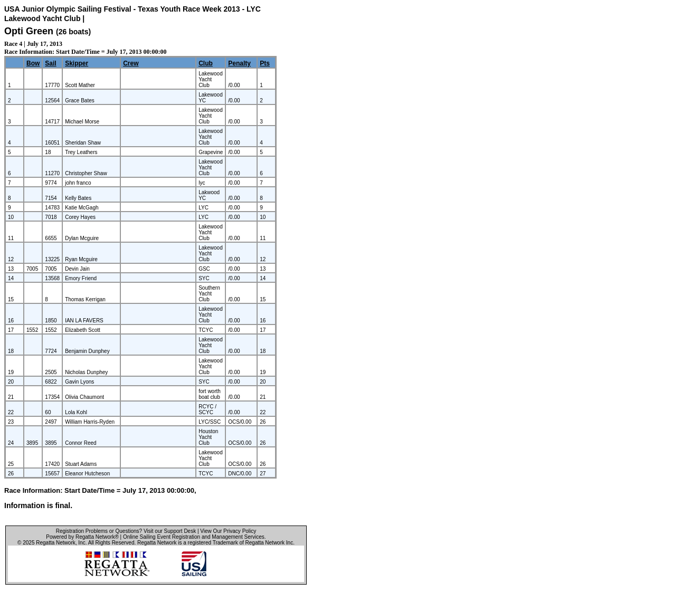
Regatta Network (55, 543)
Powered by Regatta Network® (82, 537)
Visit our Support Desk (170, 531)
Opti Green (29, 31)
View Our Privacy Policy (228, 531)
